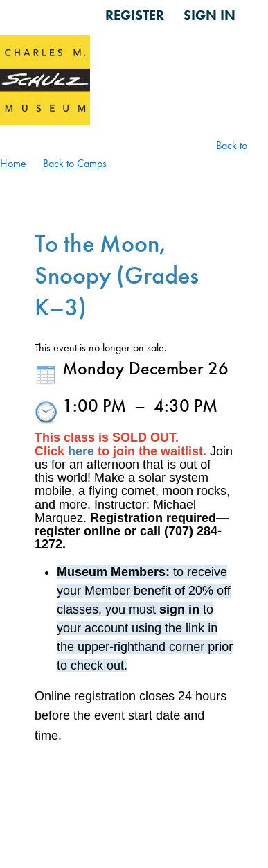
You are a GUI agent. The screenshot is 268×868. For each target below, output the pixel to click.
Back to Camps (75, 163)
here (81, 451)
